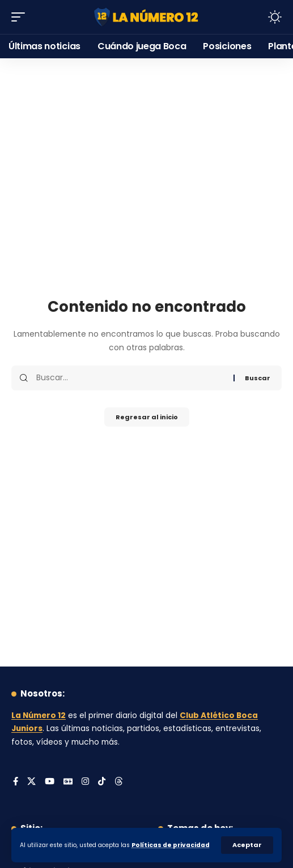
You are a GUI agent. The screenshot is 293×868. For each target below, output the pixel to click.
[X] (31, 782)
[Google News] (68, 782)
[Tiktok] (102, 782)
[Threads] (119, 782)
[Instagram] (85, 782)
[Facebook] (16, 782)
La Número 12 (39, 716)
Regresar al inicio (147, 417)
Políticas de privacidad (171, 845)
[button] (247, 845)
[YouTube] (50, 782)
